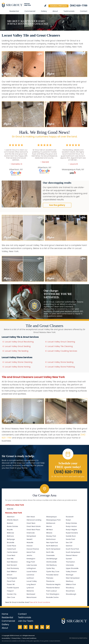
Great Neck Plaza (33, 530)
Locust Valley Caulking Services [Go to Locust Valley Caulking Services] (62, 351)
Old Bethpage (52, 559)
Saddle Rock (71, 536)
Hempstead (31, 536)
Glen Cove (11, 597)
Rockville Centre (52, 597)
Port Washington (53, 594)
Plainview (50, 578)
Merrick (49, 526)
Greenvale (31, 533)
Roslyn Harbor (71, 526)
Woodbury (70, 588)
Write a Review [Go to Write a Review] (45, 6)
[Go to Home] (17, 5)
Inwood (30, 546)
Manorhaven (32, 597)
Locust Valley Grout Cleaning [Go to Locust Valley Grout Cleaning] (61, 342)
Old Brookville (51, 562)
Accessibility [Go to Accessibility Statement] (6, 638)
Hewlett (30, 539)
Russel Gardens (72, 533)
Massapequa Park (53, 520)
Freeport (10, 591)
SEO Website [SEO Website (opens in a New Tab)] (73, 638)
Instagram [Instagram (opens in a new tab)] (20, 627)
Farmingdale (12, 578)
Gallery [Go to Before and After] (44, 11)
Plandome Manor (53, 588)
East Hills (10, 559)
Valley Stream (71, 572)
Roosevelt (70, 517)
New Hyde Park (52, 542)
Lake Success (32, 565)
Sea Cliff (69, 542)
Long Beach (31, 584)
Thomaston (70, 562)
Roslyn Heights (71, 530)
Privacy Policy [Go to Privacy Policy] (16, 638)
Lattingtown (31, 568)
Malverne (30, 591)
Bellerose (10, 533)
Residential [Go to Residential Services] (14, 11)
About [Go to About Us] (55, 11)
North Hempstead (53, 549)
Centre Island (12, 552)
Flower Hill (11, 584)
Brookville (11, 542)
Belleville (10, 509)
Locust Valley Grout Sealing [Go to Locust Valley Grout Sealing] (18, 346)
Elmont (10, 575)
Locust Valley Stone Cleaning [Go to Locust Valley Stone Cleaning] (19, 362)
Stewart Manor (72, 555)
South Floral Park (72, 549)
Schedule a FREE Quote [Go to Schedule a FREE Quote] (58, 6)
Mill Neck (49, 530)
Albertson (11, 517)
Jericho (29, 555)
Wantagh (70, 575)
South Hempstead (73, 552)
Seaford (69, 546)
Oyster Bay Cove (53, 572)
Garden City (12, 594)
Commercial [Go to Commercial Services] (30, 11)
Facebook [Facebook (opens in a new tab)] (26, 627)
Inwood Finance (33, 549)
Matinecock (51, 523)
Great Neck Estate (34, 526)
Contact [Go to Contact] (84, 11)
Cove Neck (11, 555)
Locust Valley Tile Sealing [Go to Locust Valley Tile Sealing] (17, 351)
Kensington (31, 559)
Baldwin (10, 523)
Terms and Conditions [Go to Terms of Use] (29, 638)
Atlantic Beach (13, 520)
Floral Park (11, 581)
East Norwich (12, 565)
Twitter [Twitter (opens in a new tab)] (31, 627)
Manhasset (31, 594)
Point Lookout (51, 591)
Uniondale (70, 565)
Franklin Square (13, 588)
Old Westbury (51, 565)
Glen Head (31, 517)
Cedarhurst (11, 549)
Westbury (70, 581)
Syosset (69, 559)
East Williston (12, 572)
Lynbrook (30, 588)
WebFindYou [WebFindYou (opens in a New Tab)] (83, 638)
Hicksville (30, 542)
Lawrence (30, 575)
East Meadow (12, 562)
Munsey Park (51, 536)
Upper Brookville (72, 568)
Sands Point (70, 539)
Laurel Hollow (32, 572)
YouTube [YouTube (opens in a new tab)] (37, 627)
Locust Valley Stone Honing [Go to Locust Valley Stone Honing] (18, 367)
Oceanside (50, 555)
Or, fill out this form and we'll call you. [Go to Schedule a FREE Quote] (68, 476)
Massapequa (51, 517)
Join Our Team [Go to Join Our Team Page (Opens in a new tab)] (26, 621)
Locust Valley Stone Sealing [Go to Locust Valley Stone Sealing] (60, 362)
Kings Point (31, 562)
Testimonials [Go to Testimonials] (69, 11)
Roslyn (68, 520)
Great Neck (31, 523)
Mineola (49, 533)
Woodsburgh (71, 594)
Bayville (10, 530)
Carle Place (11, 546)
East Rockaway (13, 568)
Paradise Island (52, 575)
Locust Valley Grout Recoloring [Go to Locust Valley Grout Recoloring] (19, 342)
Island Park (31, 552)
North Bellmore (52, 546)
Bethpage (11, 539)
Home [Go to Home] (5, 614)
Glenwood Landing (34, 520)
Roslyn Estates (71, 523)
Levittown (30, 578)
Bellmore (10, 536)
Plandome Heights (53, 584)
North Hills (50, 552)
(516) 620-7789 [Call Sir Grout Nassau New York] (79, 6)
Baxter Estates (12, 526)
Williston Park (71, 584)
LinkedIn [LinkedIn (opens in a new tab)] (42, 627)
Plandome (50, 581)
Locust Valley (32, 581)
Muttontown (51, 539)
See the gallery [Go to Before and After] (57, 205)
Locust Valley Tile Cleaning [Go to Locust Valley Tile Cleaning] (60, 346)
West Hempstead (73, 578)
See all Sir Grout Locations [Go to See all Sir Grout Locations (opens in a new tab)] (40, 602)
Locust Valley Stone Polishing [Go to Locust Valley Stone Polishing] (61, 367)
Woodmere (70, 591)
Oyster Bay (50, 568)
